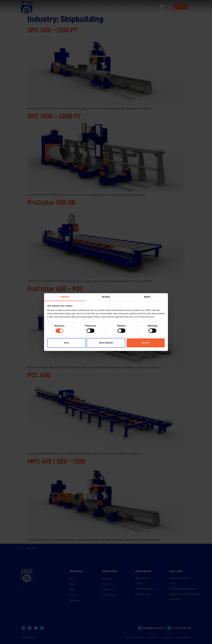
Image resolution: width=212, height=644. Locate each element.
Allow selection (106, 343)
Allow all (146, 343)
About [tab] (147, 297)
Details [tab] (106, 297)
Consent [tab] (65, 297)
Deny (66, 343)
